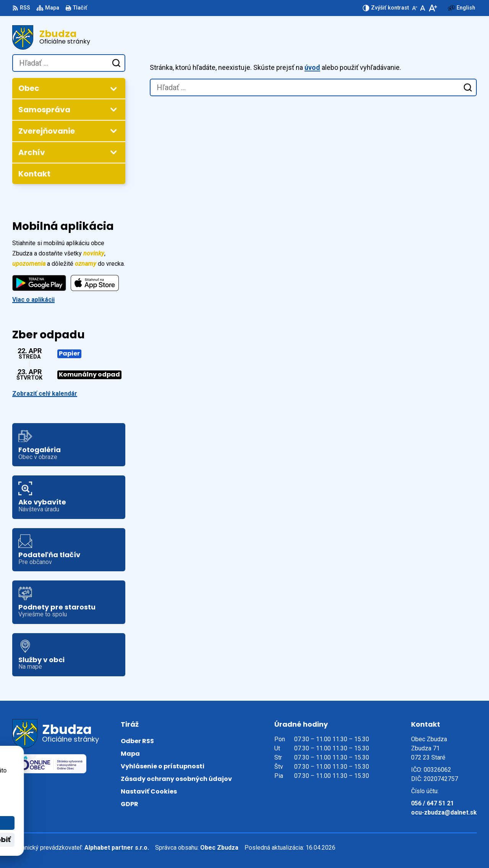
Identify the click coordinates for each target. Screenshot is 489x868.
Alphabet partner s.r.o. (117, 848)
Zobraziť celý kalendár (45, 394)
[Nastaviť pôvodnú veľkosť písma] (423, 8)
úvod (312, 67)
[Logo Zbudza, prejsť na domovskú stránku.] (69, 37)
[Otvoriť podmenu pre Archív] (113, 152)
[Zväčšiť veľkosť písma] (433, 8)
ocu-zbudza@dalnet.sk (444, 812)
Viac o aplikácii (33, 300)
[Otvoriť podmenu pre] (113, 89)
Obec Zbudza (219, 848)
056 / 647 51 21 (432, 803)
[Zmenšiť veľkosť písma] (415, 8)
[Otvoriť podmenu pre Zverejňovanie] (113, 131)
